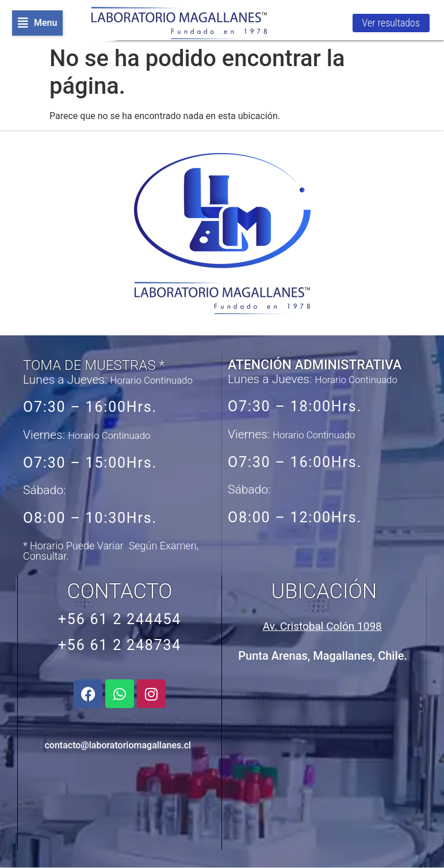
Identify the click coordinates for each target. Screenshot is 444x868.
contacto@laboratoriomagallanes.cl (118, 745)
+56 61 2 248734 (120, 645)
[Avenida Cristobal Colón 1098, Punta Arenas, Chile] (323, 758)
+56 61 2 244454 (120, 619)
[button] (37, 23)
